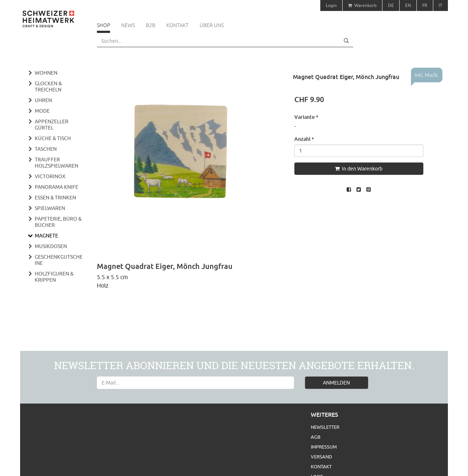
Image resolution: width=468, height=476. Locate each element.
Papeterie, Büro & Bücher (58, 222)
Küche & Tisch (53, 138)
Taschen (46, 149)
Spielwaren (50, 208)
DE (391, 5)
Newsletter (325, 427)
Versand (321, 457)
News (128, 25)
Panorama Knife (56, 187)
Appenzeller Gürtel (52, 125)
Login (331, 5)
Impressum (324, 447)
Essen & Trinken (55, 198)
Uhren (43, 100)
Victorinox (50, 176)
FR (425, 5)
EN (408, 5)
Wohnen (46, 73)
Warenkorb (362, 5)
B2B (151, 25)
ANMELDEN (336, 383)
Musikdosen (51, 246)
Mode (42, 111)
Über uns (212, 25)
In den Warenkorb (359, 169)
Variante (306, 117)
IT (441, 5)
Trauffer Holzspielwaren (56, 163)
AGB (316, 437)
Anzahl (304, 139)
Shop (103, 25)
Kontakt (178, 25)
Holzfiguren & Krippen (54, 277)
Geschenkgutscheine (59, 260)
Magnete (46, 236)
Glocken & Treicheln (48, 87)
